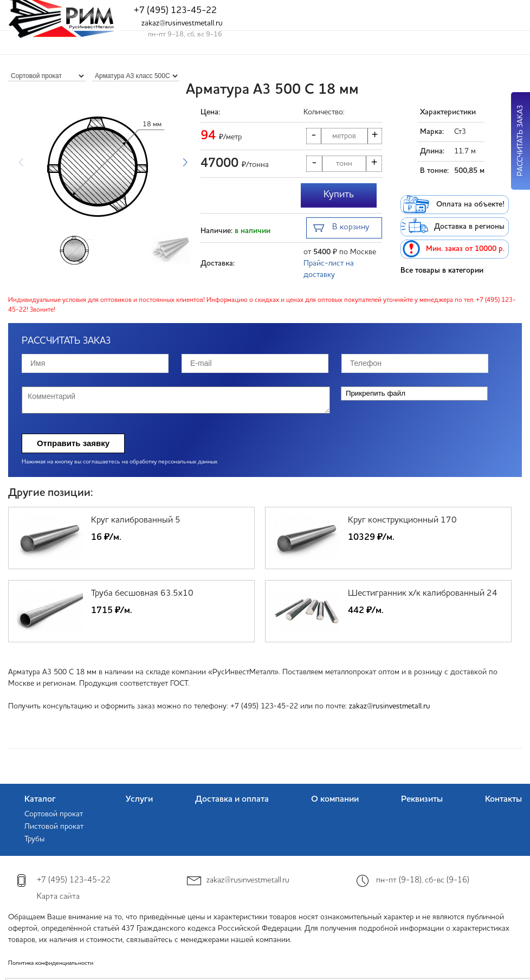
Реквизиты (422, 800)
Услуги (139, 800)
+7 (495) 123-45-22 (175, 11)
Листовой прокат (54, 827)
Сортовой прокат (54, 814)
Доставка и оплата (232, 800)
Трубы (34, 839)
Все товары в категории (442, 270)
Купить (339, 195)
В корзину (341, 228)
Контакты (503, 800)
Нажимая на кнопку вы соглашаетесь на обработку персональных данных (119, 462)
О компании (335, 800)
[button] (185, 163)
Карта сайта (58, 897)
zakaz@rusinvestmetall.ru (182, 23)
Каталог (40, 800)
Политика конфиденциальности (51, 963)
